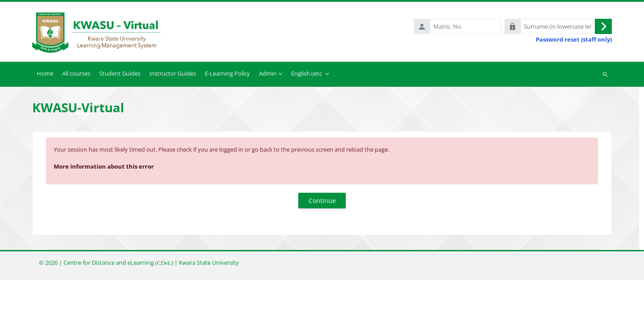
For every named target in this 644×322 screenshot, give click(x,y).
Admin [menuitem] (268, 73)
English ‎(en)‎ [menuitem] (306, 73)
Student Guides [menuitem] (120, 73)
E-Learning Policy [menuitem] (227, 73)
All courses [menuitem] (76, 73)
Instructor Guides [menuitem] (173, 73)
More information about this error (104, 166)
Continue (322, 201)
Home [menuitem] (45, 73)
